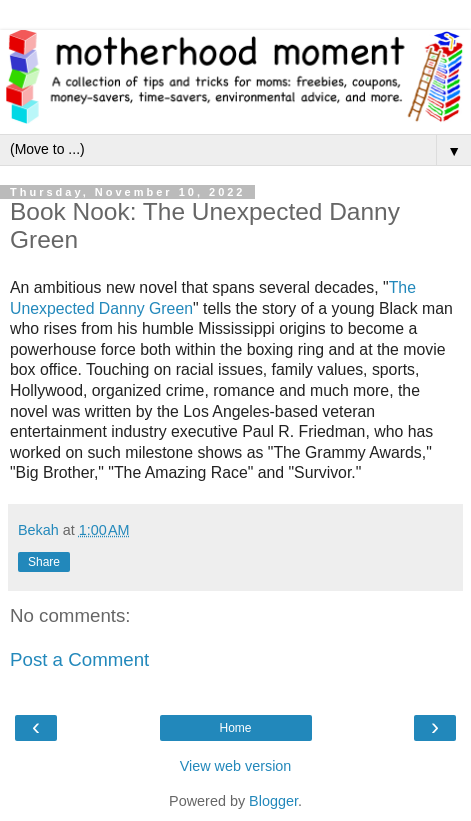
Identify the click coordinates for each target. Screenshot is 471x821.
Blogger (273, 801)
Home (235, 728)
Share (44, 562)
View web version (236, 766)
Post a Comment (79, 659)
